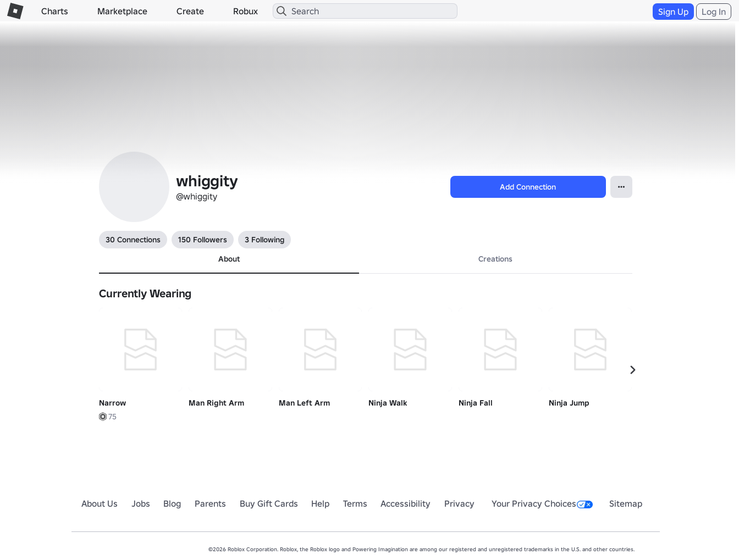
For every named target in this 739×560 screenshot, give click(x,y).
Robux (246, 11)
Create (190, 11)
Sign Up (673, 12)
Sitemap (626, 503)
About (229, 259)
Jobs (141, 503)
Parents (210, 503)
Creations (495, 259)
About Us (100, 503)
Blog (172, 503)
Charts (55, 11)
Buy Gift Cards (269, 503)
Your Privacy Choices (542, 503)
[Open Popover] (621, 187)
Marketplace (122, 11)
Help (320, 503)
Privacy (459, 503)
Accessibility (406, 503)
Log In (714, 12)
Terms (355, 503)
